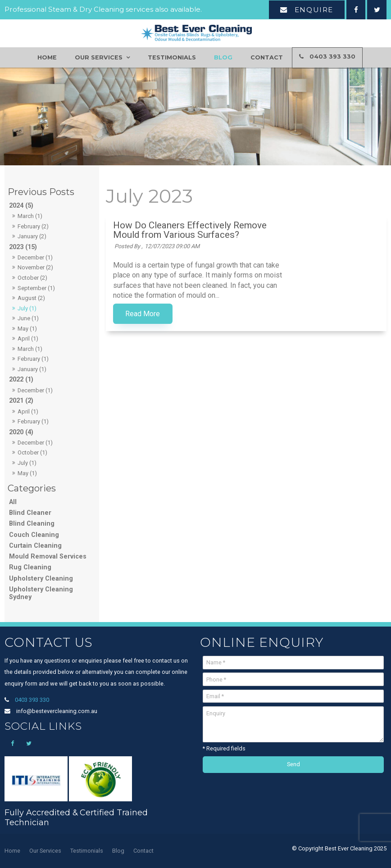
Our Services (99, 57)
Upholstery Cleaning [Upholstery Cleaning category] (41, 579)
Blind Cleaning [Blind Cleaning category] (32, 524)
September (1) (36, 288)
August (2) (31, 298)
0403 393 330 (332, 57)
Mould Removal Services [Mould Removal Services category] (48, 557)
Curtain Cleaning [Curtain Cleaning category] (35, 546)
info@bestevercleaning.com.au (57, 711)
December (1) (35, 257)
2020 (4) (21, 432)
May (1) (27, 329)
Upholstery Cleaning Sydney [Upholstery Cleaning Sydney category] (41, 593)
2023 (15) (23, 247)
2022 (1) (21, 379)
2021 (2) (21, 401)
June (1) (28, 318)
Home (47, 57)
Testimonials (172, 57)
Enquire (314, 10)
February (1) (33, 359)
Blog (223, 57)
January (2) (32, 236)
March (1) (30, 216)
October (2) (32, 278)
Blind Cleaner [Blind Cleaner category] (30, 513)
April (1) (28, 339)
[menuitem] (12, 851)
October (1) (32, 452)
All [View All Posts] (13, 502)
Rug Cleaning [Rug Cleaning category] (30, 567)
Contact (267, 57)
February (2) (33, 226)
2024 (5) (21, 206)
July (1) (27, 308)
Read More (233, 314)
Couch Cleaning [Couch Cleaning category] (34, 535)
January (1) (32, 369)
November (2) (35, 267)
